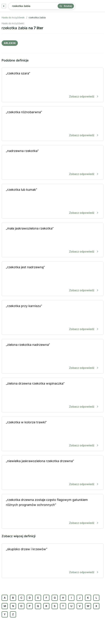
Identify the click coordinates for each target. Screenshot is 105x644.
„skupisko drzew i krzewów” (52, 561)
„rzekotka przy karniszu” (52, 318)
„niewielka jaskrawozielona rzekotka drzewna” (52, 473)
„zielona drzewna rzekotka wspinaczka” (52, 395)
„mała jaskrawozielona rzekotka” (52, 240)
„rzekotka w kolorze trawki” (52, 434)
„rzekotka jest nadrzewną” (52, 279)
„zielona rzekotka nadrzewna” (52, 357)
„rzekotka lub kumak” (52, 202)
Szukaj (66, 6)
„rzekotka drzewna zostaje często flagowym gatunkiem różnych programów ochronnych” (52, 512)
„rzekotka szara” (52, 85)
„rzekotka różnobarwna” (52, 124)
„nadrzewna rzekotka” (52, 163)
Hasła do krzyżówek (13, 17)
